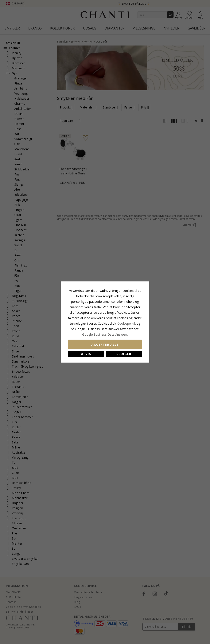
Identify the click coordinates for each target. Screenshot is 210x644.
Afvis (86, 354)
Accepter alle (105, 344)
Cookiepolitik (127, 323)
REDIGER (124, 354)
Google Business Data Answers (105, 334)
